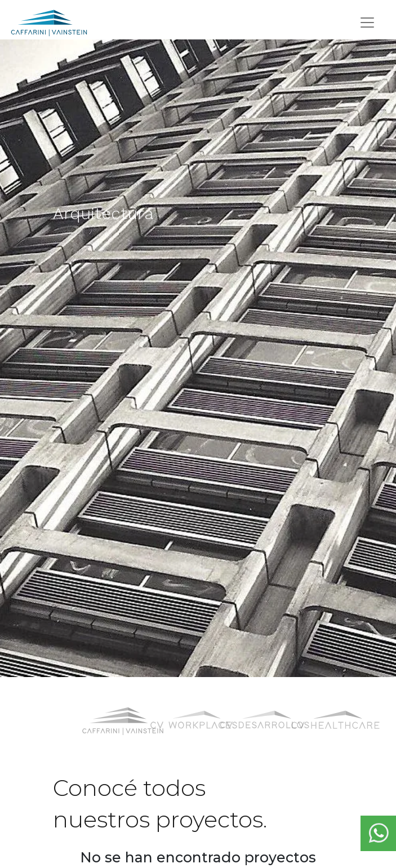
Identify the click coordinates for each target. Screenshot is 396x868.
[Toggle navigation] (367, 23)
